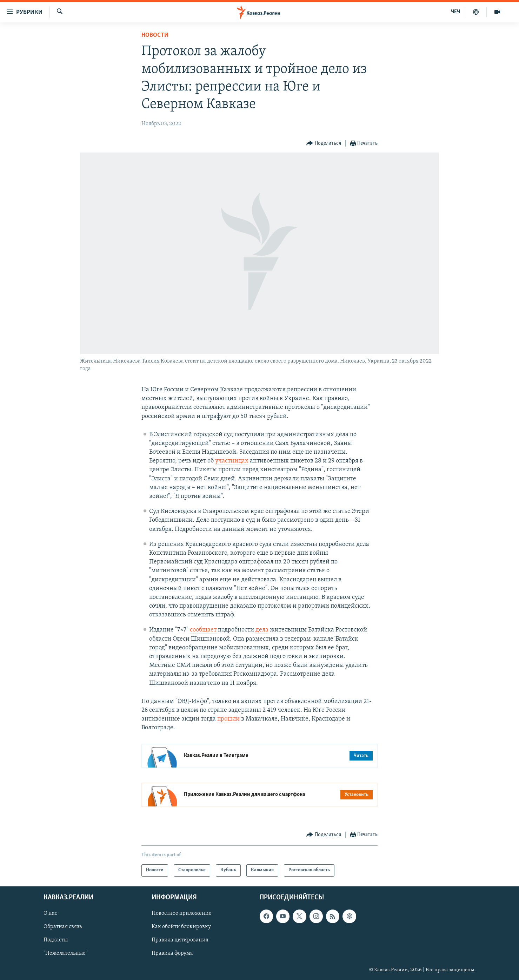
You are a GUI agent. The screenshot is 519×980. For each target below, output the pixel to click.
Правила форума (172, 953)
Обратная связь (63, 927)
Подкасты (56, 940)
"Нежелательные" (65, 953)
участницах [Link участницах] (232, 461)
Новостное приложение (182, 913)
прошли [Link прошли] (228, 719)
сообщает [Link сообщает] (203, 630)
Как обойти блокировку (181, 927)
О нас (50, 913)
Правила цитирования (180, 940)
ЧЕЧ (455, 12)
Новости (155, 35)
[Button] (324, 144)
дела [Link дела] (262, 630)
